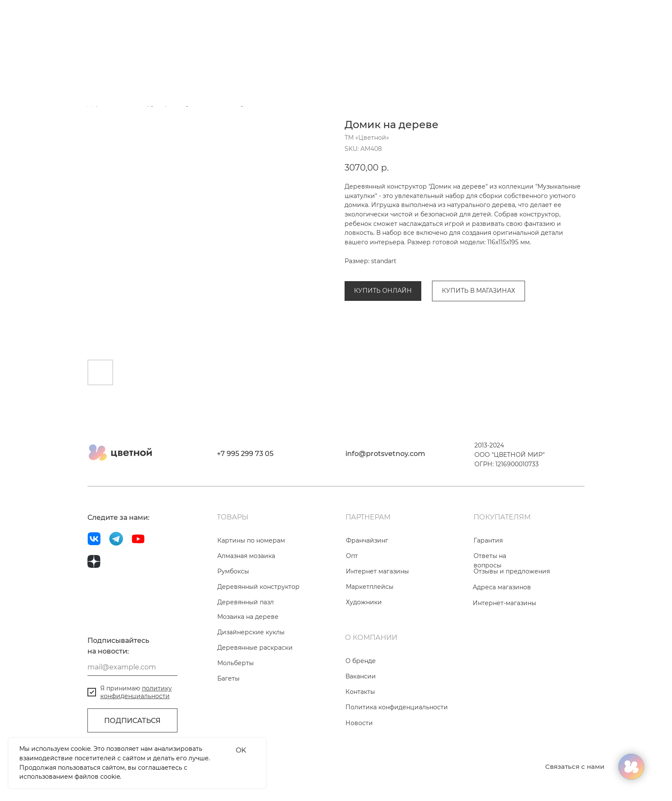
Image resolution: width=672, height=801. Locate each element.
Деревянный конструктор (258, 587)
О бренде (361, 661)
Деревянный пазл (246, 602)
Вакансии (361, 676)
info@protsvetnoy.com (385, 454)
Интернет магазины (377, 571)
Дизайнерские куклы (251, 632)
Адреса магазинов (502, 587)
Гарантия (488, 540)
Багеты (228, 678)
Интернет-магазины (504, 603)
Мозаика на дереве (248, 617)
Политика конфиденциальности (397, 707)
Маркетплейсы (370, 587)
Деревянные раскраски (255, 648)
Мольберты (235, 663)
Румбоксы (233, 571)
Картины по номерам (251, 540)
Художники (364, 602)
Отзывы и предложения (512, 571)
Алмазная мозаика (246, 556)
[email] (132, 667)
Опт (352, 556)
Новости (359, 723)
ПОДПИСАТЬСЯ (132, 721)
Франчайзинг (367, 540)
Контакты (360, 692)
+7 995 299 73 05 (245, 454)
